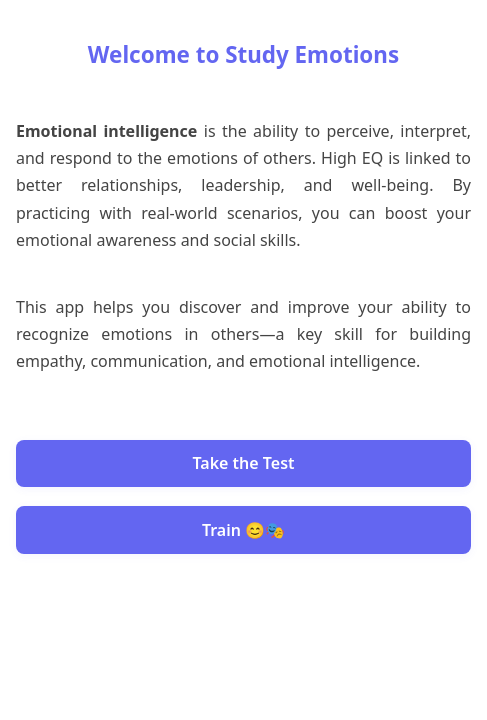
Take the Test (243, 463)
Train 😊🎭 (243, 530)
